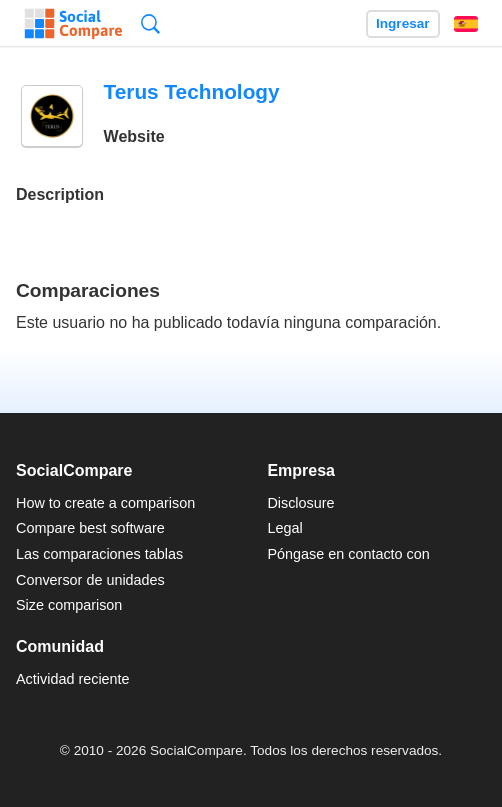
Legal (284, 528)
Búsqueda (150, 23)
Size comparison (69, 605)
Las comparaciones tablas (99, 554)
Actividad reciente (73, 679)
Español (466, 24)
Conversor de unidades (90, 580)
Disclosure (300, 503)
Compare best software (90, 528)
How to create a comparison (105, 503)
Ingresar (403, 23)
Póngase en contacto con (348, 554)
